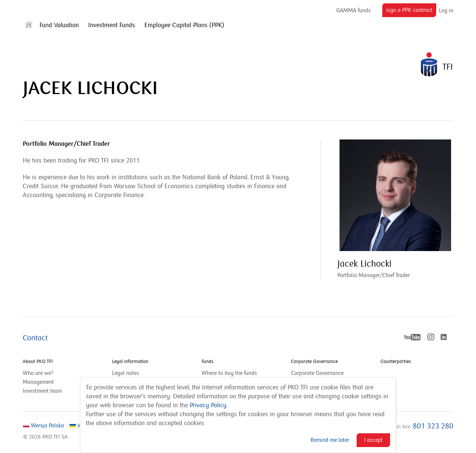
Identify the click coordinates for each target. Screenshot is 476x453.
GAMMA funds (353, 10)
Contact (35, 338)
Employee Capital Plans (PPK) (184, 25)
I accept (373, 440)
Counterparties (396, 362)
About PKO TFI (38, 362)
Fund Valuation (59, 25)
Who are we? (38, 373)
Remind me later (330, 440)
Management (38, 382)
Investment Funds (112, 25)
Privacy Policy (208, 405)
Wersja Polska (44, 425)
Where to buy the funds (229, 373)
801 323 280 (433, 426)
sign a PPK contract (411, 12)
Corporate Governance (314, 362)
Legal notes (126, 373)
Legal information (130, 362)
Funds (208, 362)
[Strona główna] (29, 26)
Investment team (42, 391)
